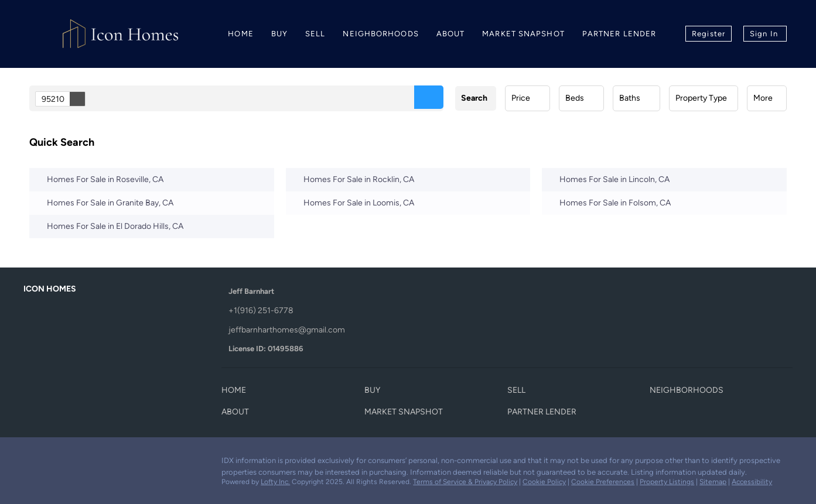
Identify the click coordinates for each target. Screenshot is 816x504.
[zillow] (56, 464)
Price (521, 98)
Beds (575, 98)
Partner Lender (619, 34)
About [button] (451, 34)
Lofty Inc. (275, 482)
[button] (429, 97)
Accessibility (752, 482)
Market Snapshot (523, 34)
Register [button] (709, 34)
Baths (630, 98)
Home (240, 34)
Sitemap (713, 482)
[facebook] (32, 464)
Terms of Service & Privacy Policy (465, 482)
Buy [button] (279, 34)
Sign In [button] (764, 34)
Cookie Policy (544, 482)
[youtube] (103, 464)
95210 (63, 99)
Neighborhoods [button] (380, 34)
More (763, 98)
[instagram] (79, 464)
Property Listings (667, 482)
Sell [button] (315, 34)
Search (474, 98)
